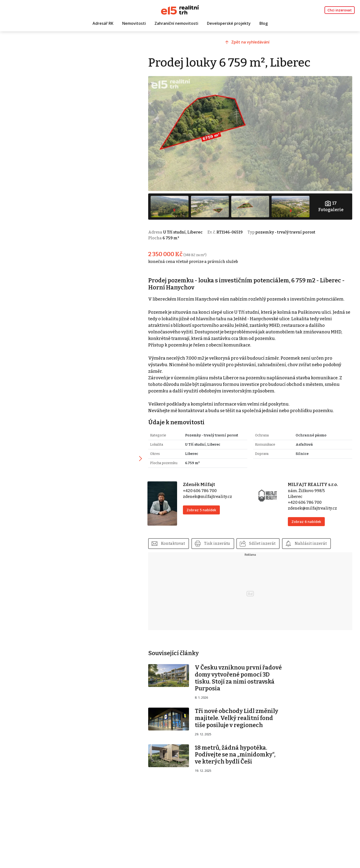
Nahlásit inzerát (315, 542)
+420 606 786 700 (203, 489)
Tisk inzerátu (221, 542)
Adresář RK (103, 24)
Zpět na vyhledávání (252, 43)
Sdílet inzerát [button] (266, 542)
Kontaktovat (176, 542)
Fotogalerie (331, 205)
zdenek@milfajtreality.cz (210, 495)
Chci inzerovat (340, 10)
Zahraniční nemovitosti (176, 24)
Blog (264, 24)
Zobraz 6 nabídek (308, 520)
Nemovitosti (134, 24)
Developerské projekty (229, 24)
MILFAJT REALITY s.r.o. (314, 483)
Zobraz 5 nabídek (204, 508)
